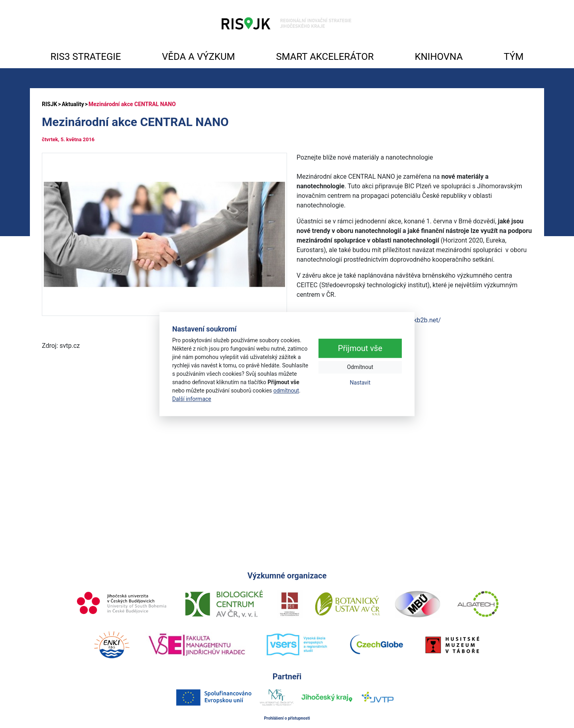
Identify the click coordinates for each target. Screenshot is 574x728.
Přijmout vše (360, 349)
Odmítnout (360, 367)
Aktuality (73, 104)
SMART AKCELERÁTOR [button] (325, 57)
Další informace (192, 399)
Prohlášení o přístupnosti (287, 718)
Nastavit (360, 383)
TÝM (514, 57)
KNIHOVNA (438, 57)
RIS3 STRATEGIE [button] (86, 57)
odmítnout (286, 391)
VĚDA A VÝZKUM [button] (198, 57)
